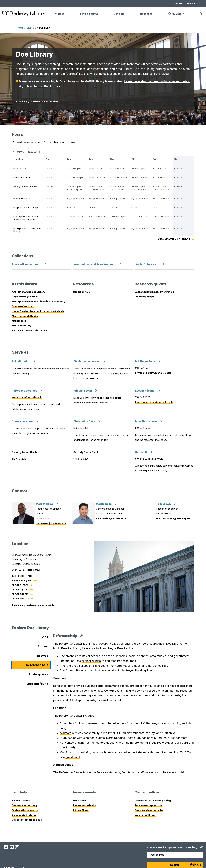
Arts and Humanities (25, 264)
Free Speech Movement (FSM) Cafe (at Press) (38, 301)
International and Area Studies (93, 264)
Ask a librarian (21, 362)
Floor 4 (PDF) (20, 599)
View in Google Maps (27, 570)
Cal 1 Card (181, 743)
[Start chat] (196, 865)
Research (146, 14)
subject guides (91, 661)
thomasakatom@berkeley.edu (174, 518)
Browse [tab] (43, 656)
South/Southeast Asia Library (29, 330)
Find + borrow (89, 14)
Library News (81, 810)
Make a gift (194, 4)
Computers (67, 723)
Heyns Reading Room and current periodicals (38, 311)
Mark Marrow (44, 504)
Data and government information (154, 292)
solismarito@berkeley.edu (111, 518)
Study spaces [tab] (38, 674)
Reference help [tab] (37, 665)
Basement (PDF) (22, 581)
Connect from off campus (27, 820)
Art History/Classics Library (28, 292)
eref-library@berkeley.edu (27, 397)
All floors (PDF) (22, 576)
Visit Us (31, 28)
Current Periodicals (78, 670)
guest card (67, 747)
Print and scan (83, 391)
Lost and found (145, 391)
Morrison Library (22, 326)
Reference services (24, 391)
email (104, 700)
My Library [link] (178, 15)
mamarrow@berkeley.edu (51, 523)
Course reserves (22, 421)
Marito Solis (104, 504)
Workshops (80, 800)
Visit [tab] (45, 637)
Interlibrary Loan (146, 421)
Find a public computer (25, 810)
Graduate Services (23, 306)
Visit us (60, 14)
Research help (81, 292)
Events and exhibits (85, 805)
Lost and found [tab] (37, 684)
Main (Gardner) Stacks (73, 74)
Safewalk (141, 452)
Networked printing (72, 743)
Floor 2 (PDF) (20, 590)
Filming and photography (149, 810)
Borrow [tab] (43, 646)
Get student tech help (25, 805)
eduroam (66, 733)
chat (118, 700)
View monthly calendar (174, 239)
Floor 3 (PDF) (20, 594)
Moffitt (137, 74)
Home (20, 28)
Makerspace (19, 321)
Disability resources (87, 362)
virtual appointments (82, 700)
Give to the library (145, 815)
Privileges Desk (145, 362)
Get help (119, 14)
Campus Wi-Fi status (24, 815)
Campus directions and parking (153, 800)
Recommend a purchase (148, 805)
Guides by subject (145, 297)
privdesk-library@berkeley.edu (153, 373)
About (179, 4)
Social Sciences (146, 264)
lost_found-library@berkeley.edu (154, 402)
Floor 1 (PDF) (20, 585)
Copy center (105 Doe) (25, 297)
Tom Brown (163, 504)
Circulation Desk (84, 421)
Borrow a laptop (21, 800)
